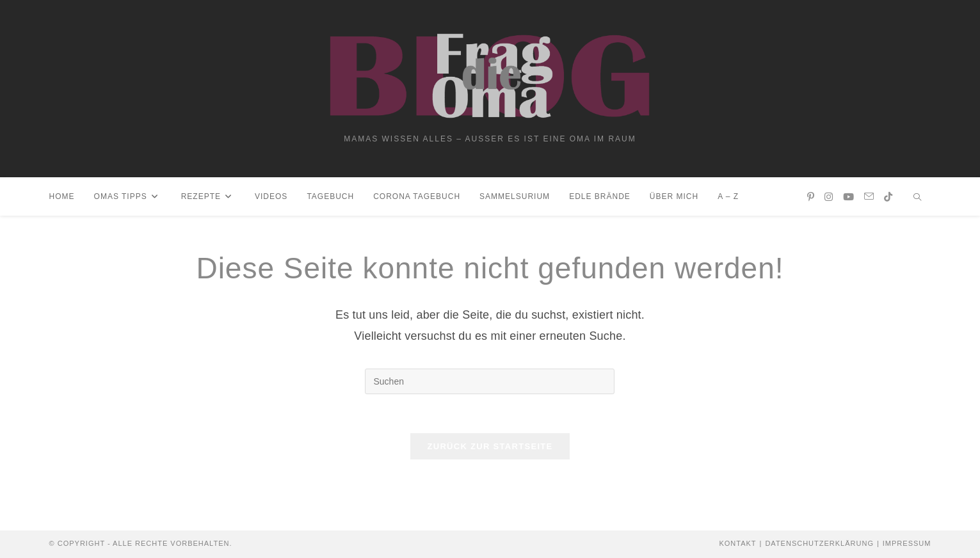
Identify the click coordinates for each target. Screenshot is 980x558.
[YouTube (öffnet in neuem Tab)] (848, 197)
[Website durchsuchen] (917, 198)
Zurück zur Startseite (490, 446)
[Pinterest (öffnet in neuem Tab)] (811, 197)
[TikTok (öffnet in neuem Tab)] (888, 197)
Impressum (907, 543)
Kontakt (737, 543)
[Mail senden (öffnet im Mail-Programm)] (869, 196)
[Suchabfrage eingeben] (490, 381)
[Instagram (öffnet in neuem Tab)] (829, 197)
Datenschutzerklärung (819, 543)
